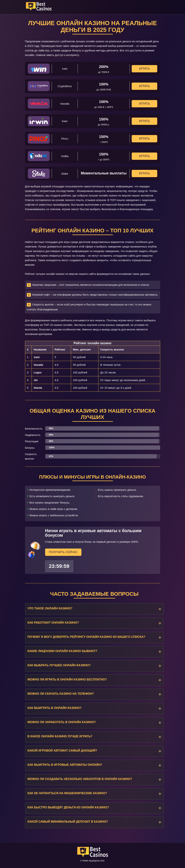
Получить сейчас (63, 552)
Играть (144, 69)
